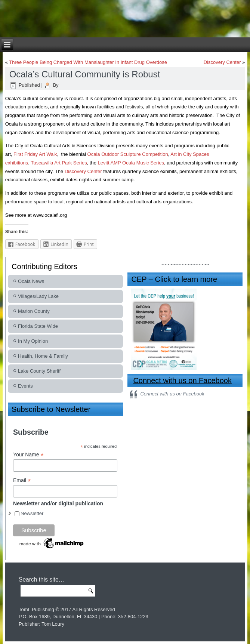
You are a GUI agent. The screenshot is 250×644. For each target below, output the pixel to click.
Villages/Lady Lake (38, 296)
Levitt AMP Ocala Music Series (131, 163)
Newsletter (32, 513)
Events (25, 386)
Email (22, 480)
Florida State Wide (38, 326)
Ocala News (31, 281)
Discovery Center (222, 62)
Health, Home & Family (43, 356)
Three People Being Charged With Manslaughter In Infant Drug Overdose (88, 62)
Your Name (28, 455)
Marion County (34, 311)
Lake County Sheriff (39, 371)
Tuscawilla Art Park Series (59, 163)
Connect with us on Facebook (182, 380)
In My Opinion (33, 341)
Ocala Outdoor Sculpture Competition (128, 154)
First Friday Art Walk (35, 154)
